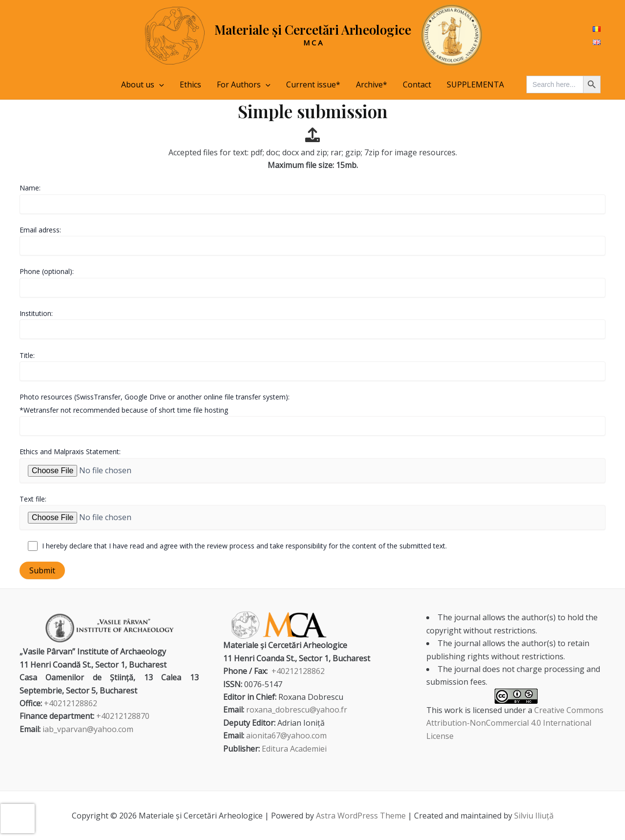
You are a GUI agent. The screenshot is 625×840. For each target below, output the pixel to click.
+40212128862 (71, 703)
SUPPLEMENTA (475, 84)
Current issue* (313, 84)
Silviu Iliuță (534, 816)
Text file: (312, 512)
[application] (159, 84)
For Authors (244, 84)
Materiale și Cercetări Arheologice (313, 30)
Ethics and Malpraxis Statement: (312, 465)
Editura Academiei (294, 749)
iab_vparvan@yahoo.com (88, 729)
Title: (312, 366)
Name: (312, 198)
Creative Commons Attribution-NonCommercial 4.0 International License (515, 723)
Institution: (312, 324)
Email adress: (312, 240)
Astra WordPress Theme (361, 816)
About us (143, 84)
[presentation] (18, 819)
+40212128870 (123, 716)
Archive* (372, 84)
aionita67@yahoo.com (286, 735)
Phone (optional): (312, 282)
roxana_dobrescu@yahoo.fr (297, 710)
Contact (417, 84)
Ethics (190, 84)
